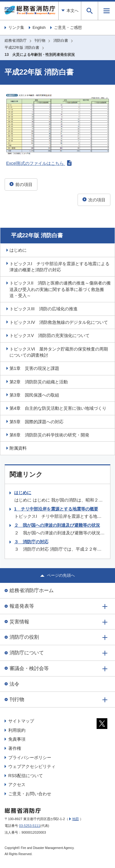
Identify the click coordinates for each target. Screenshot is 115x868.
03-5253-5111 (30, 826)
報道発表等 (22, 606)
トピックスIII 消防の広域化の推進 (44, 309)
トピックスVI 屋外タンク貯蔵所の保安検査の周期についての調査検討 (59, 352)
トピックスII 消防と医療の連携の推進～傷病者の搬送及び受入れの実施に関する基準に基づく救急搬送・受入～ (60, 289)
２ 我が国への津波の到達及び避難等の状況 (57, 525)
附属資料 (18, 448)
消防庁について (27, 653)
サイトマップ (21, 721)
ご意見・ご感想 (68, 27)
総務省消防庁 (16, 41)
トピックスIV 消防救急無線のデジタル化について (59, 322)
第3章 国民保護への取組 (34, 395)
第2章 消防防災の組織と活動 (39, 382)
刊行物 (40, 41)
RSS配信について (26, 776)
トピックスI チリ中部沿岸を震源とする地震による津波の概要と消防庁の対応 (59, 267)
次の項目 (94, 200)
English (39, 27)
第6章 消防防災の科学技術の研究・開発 (49, 435)
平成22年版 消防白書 (22, 48)
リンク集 (16, 27)
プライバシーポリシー (30, 758)
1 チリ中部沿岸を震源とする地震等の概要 (56, 509)
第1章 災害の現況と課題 (34, 368)
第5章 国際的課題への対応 (36, 422)
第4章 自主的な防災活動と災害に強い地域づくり (58, 408)
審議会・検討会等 (29, 668)
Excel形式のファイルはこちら (39, 163)
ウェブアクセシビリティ (32, 766)
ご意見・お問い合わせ (30, 794)
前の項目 (21, 184)
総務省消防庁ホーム (32, 590)
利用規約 (17, 730)
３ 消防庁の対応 (31, 542)
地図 (75, 819)
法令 (14, 684)
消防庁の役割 (24, 637)
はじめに (18, 250)
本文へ (70, 11)
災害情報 (19, 622)
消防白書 (61, 41)
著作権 (15, 748)
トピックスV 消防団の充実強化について (50, 335)
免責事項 (17, 739)
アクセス (17, 785)
